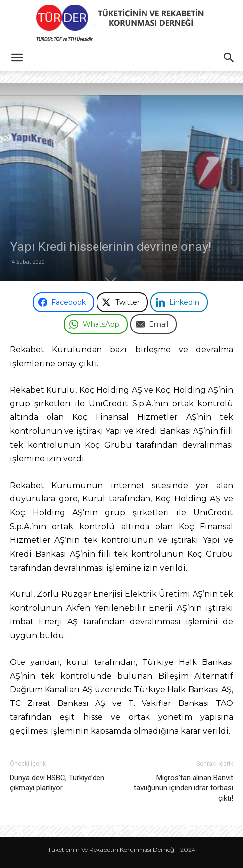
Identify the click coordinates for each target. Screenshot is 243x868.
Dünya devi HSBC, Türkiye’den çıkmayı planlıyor (57, 783)
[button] (17, 58)
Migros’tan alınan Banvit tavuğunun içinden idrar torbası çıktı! (183, 788)
